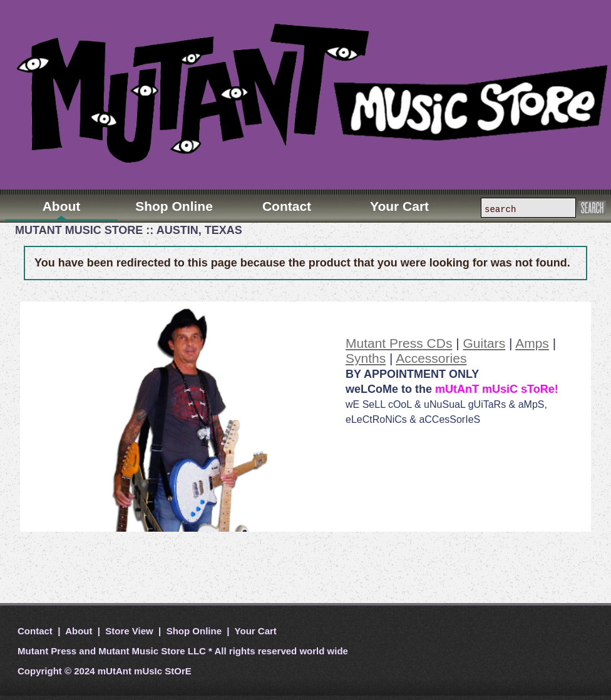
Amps (532, 343)
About (79, 631)
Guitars (485, 343)
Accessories (431, 358)
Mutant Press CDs (399, 343)
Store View (129, 631)
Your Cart (254, 631)
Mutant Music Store (141, 651)
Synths (366, 358)
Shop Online (194, 631)
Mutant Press (47, 651)
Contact (36, 631)
